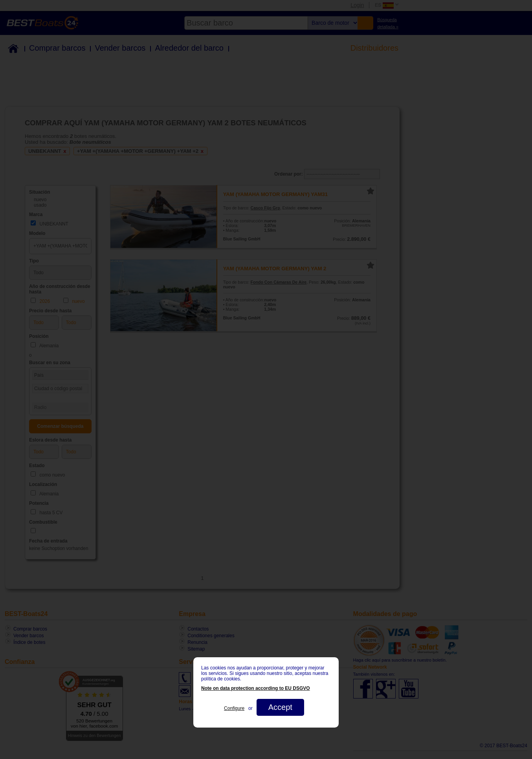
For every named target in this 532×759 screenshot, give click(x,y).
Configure (234, 708)
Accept (280, 707)
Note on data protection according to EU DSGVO (256, 688)
